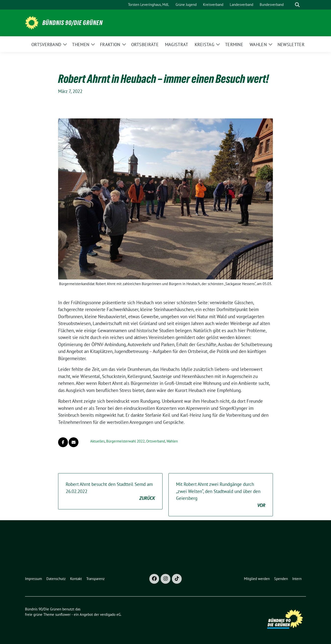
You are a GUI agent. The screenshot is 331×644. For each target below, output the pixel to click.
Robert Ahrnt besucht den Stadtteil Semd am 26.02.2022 (110, 492)
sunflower (63, 614)
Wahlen (172, 441)
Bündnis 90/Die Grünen (73, 23)
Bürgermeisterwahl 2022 (125, 441)
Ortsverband (156, 441)
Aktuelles (97, 441)
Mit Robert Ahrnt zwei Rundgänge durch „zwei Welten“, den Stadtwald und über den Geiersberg (221, 495)
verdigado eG (110, 614)
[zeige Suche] (297, 5)
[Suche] (290, 5)
